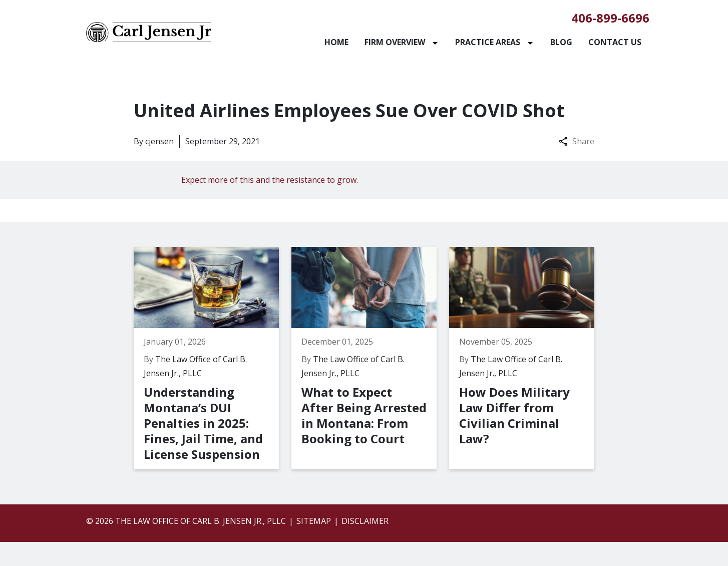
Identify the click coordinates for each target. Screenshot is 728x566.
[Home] (336, 42)
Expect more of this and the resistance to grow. (270, 180)
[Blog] (561, 42)
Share (577, 141)
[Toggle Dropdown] (437, 42)
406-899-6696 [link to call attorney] (610, 18)
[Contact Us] (615, 42)
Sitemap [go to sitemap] (314, 521)
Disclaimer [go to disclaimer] (365, 521)
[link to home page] (149, 31)
